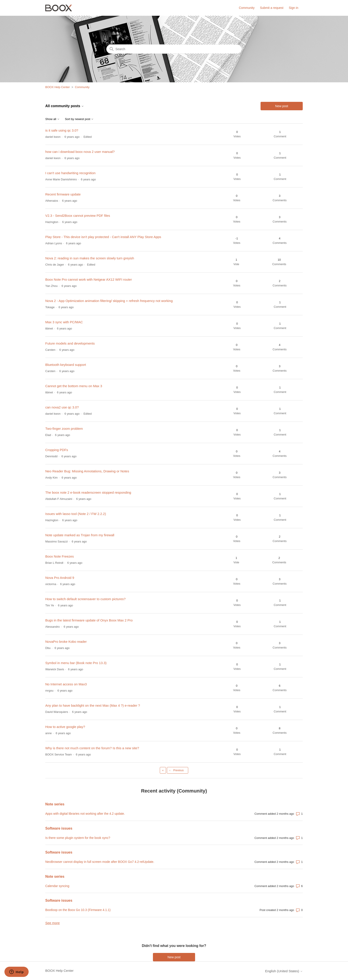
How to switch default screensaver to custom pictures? (85, 599)
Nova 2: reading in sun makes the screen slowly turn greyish (90, 258)
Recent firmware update (63, 194)
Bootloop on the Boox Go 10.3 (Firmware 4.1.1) (78, 910)
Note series (55, 804)
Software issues (59, 828)
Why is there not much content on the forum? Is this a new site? (92, 748)
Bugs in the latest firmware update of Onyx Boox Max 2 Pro (89, 620)
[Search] (174, 49)
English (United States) (284, 971)
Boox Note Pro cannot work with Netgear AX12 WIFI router (89, 279)
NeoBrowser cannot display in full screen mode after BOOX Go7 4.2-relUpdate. (100, 862)
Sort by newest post (79, 119)
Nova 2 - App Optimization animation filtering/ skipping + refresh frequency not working (109, 301)
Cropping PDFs (57, 450)
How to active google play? (65, 727)
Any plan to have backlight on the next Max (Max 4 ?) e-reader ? (93, 705)
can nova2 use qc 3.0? (62, 407)
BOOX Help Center (58, 87)
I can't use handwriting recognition (70, 173)
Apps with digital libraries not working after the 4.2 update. (85, 814)
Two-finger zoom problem (64, 429)
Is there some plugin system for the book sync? (78, 838)
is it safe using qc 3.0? (62, 130)
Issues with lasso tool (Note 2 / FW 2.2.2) (76, 514)
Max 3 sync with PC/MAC (64, 322)
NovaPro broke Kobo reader (66, 642)
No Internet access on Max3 (66, 684)
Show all (52, 119)
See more (52, 923)
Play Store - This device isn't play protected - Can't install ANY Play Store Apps (103, 237)
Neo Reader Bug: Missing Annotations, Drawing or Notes (87, 471)
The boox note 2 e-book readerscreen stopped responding (88, 492)
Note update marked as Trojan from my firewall (80, 535)
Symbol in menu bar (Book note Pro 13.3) (76, 663)
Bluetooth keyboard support (66, 365)
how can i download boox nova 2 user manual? (80, 152)
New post (282, 106)
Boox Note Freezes (59, 556)
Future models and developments (70, 343)
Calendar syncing (57, 886)
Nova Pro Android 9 (60, 578)
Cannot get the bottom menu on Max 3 (74, 386)
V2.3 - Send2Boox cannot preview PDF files (78, 216)
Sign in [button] (294, 8)
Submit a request (272, 8)
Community (247, 8)
